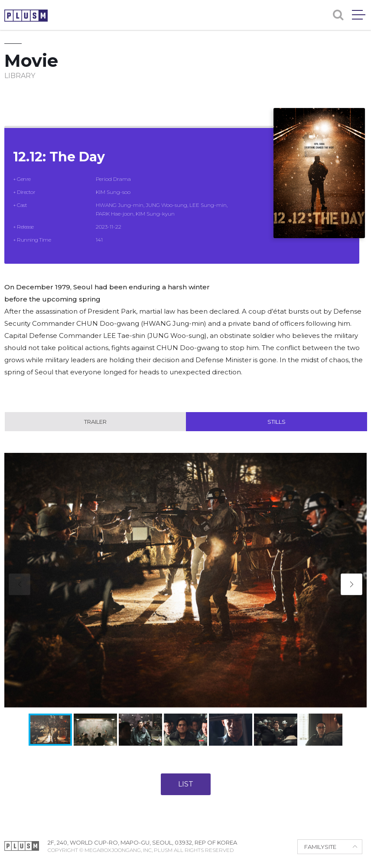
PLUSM (26, 16)
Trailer (95, 422)
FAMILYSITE (320, 847)
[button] (351, 584)
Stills (277, 422)
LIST (186, 784)
